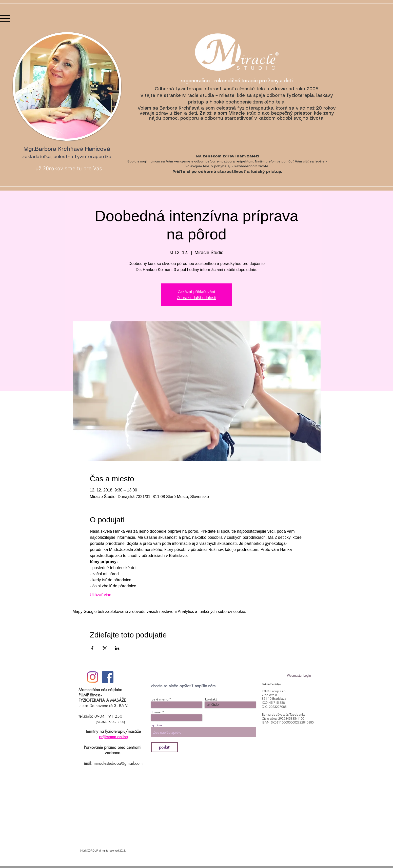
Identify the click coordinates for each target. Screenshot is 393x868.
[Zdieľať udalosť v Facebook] (92, 648)
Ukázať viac (101, 595)
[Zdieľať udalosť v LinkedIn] (117, 648)
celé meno (160, 699)
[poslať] (164, 747)
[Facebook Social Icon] (108, 677)
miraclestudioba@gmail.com (118, 763)
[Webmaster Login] (299, 676)
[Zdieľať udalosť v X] (105, 648)
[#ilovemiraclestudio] (93, 677)
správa (157, 725)
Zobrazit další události (196, 298)
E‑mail (156, 712)
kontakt (211, 699)
